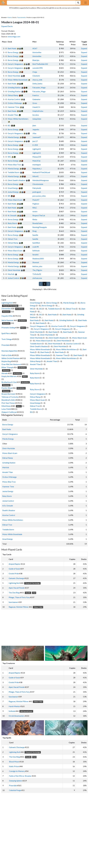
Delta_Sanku (37, 84)
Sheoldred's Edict (8, 400)
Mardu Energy (13, 137)
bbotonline (37, 52)
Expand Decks (7, 26)
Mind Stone (6, 406)
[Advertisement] (47, 628)
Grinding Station (14, 87)
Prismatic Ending (8, 327)
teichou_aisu (37, 266)
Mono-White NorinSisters (18, 119)
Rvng (34, 231)
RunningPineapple (40, 227)
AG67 (35, 48)
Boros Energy (13, 52)
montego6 (37, 165)
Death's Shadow (9, 510)
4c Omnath (12, 215)
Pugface (36, 204)
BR (9, 196)
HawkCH (36, 107)
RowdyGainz (38, 223)
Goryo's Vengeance (15, 64)
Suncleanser (13, 602)
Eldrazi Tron (13, 239)
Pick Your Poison (8, 403)
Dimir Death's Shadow (16, 180)
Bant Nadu (12, 48)
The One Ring (14, 593)
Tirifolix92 (37, 274)
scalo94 (36, 247)
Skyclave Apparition (10, 351)
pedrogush (37, 192)
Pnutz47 (36, 200)
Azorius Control (14, 99)
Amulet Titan (13, 115)
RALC (35, 208)
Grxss (35, 103)
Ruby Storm (12, 223)
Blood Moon (14, 762)
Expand (84, 48)
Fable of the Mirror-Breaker (20, 776)
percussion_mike (39, 196)
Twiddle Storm (14, 172)
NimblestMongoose (41, 180)
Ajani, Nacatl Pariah (17, 588)
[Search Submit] (78, 3)
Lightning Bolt (7, 303)
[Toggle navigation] (86, 3)
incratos (36, 115)
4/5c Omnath (8, 506)
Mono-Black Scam (15, 200)
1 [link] (45, 284)
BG (9, 125)
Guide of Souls (14, 569)
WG (9, 157)
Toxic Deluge (7, 339)
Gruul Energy (13, 188)
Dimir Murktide (14, 76)
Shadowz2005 (38, 258)
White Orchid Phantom (11, 358)
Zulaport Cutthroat (9, 412)
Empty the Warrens (9, 376)
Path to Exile (6, 355)
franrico (36, 95)
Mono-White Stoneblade (18, 80)
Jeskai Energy (13, 192)
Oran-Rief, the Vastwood (11, 364)
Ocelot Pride (14, 573)
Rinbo (35, 219)
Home (10, 17)
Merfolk (11, 274)
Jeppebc (36, 129)
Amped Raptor (15, 564)
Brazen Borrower (8, 394)
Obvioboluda (38, 184)
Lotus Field (6, 409)
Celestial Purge (15, 790)
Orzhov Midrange (15, 103)
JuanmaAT (37, 137)
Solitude (12, 711)
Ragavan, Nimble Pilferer (19, 607)
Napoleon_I (37, 168)
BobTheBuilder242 (40, 64)
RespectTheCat (39, 215)
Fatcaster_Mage (39, 87)
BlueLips (36, 60)
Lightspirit (37, 149)
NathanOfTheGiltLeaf (41, 172)
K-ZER (35, 145)
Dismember (6, 309)
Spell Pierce (6, 333)
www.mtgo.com (14, 36)
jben (34, 125)
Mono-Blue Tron (14, 165)
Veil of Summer (7, 320)
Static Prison (14, 766)
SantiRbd (36, 243)
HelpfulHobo (38, 111)
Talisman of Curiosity (10, 397)
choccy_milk (37, 80)
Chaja (35, 72)
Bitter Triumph (7, 367)
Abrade (5, 373)
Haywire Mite (7, 316)
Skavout (36, 262)
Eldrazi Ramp (13, 95)
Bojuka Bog (6, 361)
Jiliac (34, 133)
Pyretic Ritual (7, 388)
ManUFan (36, 161)
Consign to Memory (17, 771)
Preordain (5, 345)
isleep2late (37, 119)
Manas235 (37, 157)
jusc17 (35, 141)
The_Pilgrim (37, 270)
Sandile (35, 235)
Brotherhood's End (9, 382)
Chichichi (36, 76)
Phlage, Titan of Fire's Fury (19, 597)
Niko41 (36, 176)
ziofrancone (37, 278)
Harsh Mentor (14, 706)
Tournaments (21, 17)
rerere (35, 211)
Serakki (35, 255)
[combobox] (40, 3)
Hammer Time (13, 107)
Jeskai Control (13, 278)
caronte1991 (38, 68)
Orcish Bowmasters (17, 716)
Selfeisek (36, 251)
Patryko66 (37, 188)
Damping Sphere (16, 781)
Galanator (36, 99)
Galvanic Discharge (16, 578)
